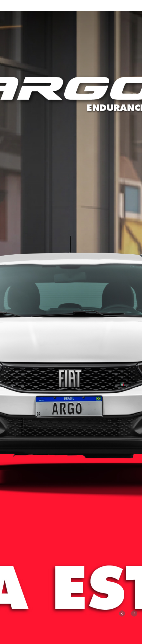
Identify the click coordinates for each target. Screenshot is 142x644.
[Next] (134, 613)
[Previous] (122, 613)
